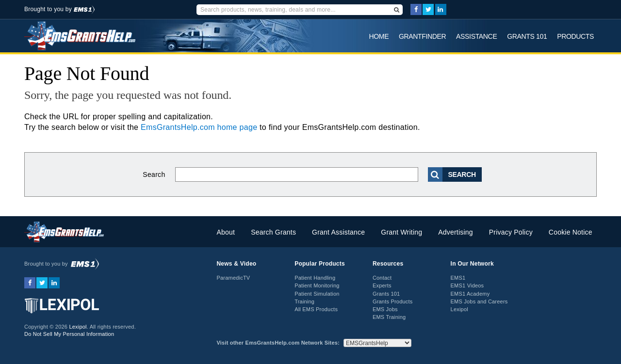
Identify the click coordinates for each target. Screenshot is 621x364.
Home (379, 36)
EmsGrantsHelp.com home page (199, 127)
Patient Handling (315, 278)
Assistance (476, 36)
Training (304, 301)
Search (154, 174)
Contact (382, 278)
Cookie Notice (571, 232)
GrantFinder (422, 36)
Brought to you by (59, 9)
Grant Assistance (338, 232)
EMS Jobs (385, 309)
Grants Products (393, 301)
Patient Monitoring (317, 285)
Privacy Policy (511, 232)
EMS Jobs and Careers (479, 301)
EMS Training (389, 317)
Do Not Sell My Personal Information (69, 334)
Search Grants (273, 232)
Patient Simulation (317, 294)
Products (575, 36)
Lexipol (78, 327)
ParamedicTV (233, 278)
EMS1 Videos (467, 285)
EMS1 (458, 278)
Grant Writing (401, 232)
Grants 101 (527, 36)
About (226, 232)
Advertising (456, 232)
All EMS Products (316, 309)
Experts (382, 285)
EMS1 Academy (470, 294)
